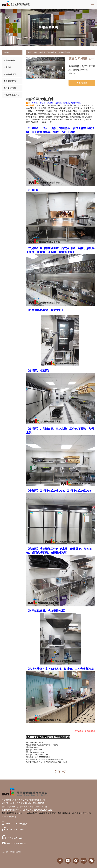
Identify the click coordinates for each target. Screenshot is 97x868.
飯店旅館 (7, 67)
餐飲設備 (76, 813)
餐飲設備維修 (64, 813)
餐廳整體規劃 (9, 60)
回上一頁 (61, 772)
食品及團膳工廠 (10, 81)
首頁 (30, 52)
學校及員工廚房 (10, 88)
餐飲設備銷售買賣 (48, 813)
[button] (28, 68)
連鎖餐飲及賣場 (10, 74)
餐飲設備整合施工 (29, 813)
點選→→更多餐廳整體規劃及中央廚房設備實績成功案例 (48, 737)
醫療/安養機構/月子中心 (13, 95)
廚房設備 (87, 813)
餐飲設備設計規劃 (10, 813)
